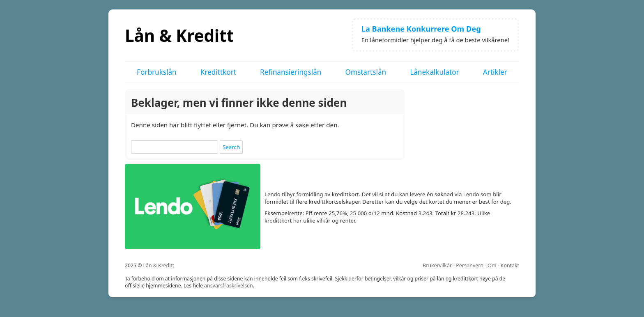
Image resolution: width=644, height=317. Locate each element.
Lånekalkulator (435, 72)
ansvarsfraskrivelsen (229, 286)
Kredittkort (218, 72)
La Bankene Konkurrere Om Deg (421, 29)
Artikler (495, 72)
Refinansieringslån (291, 72)
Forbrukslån (157, 72)
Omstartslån (366, 72)
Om (492, 265)
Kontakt (510, 265)
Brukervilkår (437, 265)
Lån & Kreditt (179, 36)
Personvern (470, 265)
